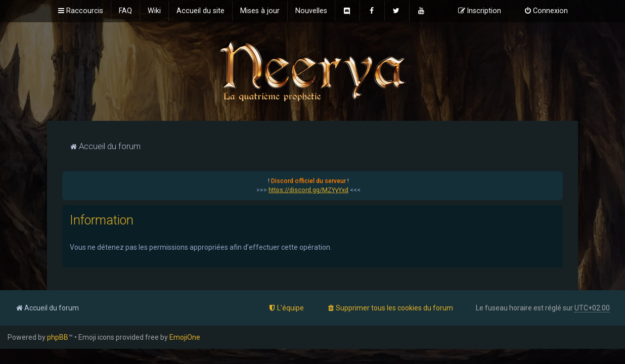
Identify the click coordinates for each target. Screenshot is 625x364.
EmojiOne (185, 337)
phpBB (58, 337)
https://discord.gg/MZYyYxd (308, 190)
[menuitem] (125, 11)
